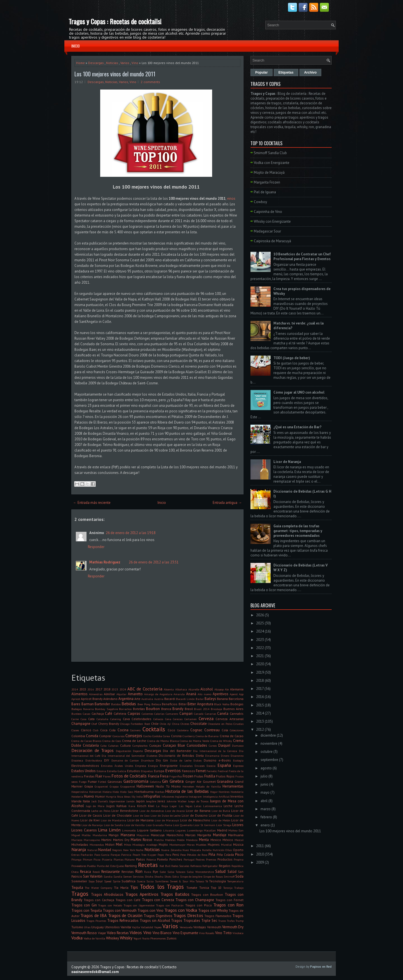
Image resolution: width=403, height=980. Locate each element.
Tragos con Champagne (195, 900)
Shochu (159, 876)
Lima (103, 830)
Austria (159, 699)
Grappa (114, 786)
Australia (147, 699)
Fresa (164, 776)
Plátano (130, 859)
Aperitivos (221, 694)
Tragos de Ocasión (125, 915)
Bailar (200, 699)
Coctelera (183, 730)
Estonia (101, 771)
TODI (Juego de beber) (292, 358)
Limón (115, 830)
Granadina (225, 782)
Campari (186, 714)
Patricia (126, 855)
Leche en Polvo (101, 811)
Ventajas (200, 927)
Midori (110, 844)
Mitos (127, 845)
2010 (260, 854)
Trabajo (239, 888)
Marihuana (236, 835)
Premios (211, 859)
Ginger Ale (193, 782)
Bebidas (129, 704)
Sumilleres (162, 881)
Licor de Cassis (91, 815)
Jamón (131, 801)
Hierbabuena (144, 792)
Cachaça (98, 714)
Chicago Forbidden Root (135, 724)
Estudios (133, 771)
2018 (107, 689)
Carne (75, 719)
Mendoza (192, 840)
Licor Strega (224, 825)
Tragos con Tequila (87, 910)
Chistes (185, 724)
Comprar (105, 736)
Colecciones (237, 730)
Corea (166, 736)
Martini (106, 840)
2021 (260, 656)
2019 (260, 672)
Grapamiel (101, 786)
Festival (223, 771)
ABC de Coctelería (145, 689)
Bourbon (153, 709)
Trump (240, 921)
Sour (99, 881)
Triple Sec (209, 921)
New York (129, 850)
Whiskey (113, 938)
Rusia (148, 872)
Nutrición (219, 850)
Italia (86, 801)
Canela (223, 714)
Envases (200, 766)
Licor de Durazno (195, 815)
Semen (127, 876)
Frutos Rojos (225, 776)
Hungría (111, 796)
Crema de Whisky (221, 741)
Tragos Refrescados (123, 921)
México (228, 840)
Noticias (112, 63)
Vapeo (158, 927)
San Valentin (93, 876)
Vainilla (126, 927)
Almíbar (109, 694)
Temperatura (235, 881)
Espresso (238, 766)
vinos (231, 198)
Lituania (169, 830)
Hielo (116, 792)
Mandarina (100, 835)
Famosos (188, 771)
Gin (165, 781)
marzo (266, 809)
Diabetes (152, 756)
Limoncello (129, 830)
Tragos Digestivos (158, 916)
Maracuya (158, 835)
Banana (222, 699)
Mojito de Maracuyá (269, 172)
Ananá (191, 694)
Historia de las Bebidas (187, 791)
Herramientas (233, 786)
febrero (266, 817)
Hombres (224, 792)
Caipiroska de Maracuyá (272, 241)
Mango (114, 835)
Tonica (204, 888)
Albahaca (181, 689)
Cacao (86, 714)
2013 (260, 721)
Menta (204, 840)
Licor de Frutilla (221, 815)
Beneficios (170, 704)
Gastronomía (136, 781)
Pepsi (161, 855)
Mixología (139, 845)
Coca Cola (108, 730)
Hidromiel (95, 792)
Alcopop (219, 689)
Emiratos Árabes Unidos (117, 766)
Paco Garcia (102, 855)
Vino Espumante (185, 933)
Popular (262, 72)
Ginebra (177, 781)
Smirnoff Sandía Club (270, 153)
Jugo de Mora (95, 806)
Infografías (152, 796)
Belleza (156, 704)
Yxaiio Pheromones (154, 938)
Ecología (238, 760)
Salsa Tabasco (176, 872)
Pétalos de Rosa (197, 855)
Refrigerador (210, 866)
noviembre (269, 743)
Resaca (85, 872)
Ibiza (120, 796)
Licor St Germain (204, 825)
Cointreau (212, 730)
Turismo (77, 927)
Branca (166, 709)
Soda (239, 876)
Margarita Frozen (267, 182)
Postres (200, 859)
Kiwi (151, 806)
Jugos (111, 806)
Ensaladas (186, 766)
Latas (198, 806)
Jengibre (151, 801)
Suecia (141, 881)
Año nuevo (204, 694)
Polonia (151, 859)
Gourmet (209, 782)
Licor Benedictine (125, 811)
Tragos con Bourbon (207, 895)
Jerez (161, 801)
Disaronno (237, 756)
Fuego (83, 782)
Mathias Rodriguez (105, 562)
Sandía (118, 876)
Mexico (216, 840)
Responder (96, 547)
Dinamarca (212, 756)
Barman (88, 704)
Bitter (183, 704)
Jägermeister (117, 801)
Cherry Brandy (109, 724)
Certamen (191, 719)
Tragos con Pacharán (170, 905)
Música (238, 844)
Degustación (124, 751)
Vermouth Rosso (84, 933)
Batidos (116, 704)
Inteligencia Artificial (216, 796)
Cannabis (237, 714)
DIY (107, 760)
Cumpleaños (140, 746)
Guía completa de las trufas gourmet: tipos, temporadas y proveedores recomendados (298, 531)
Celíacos (158, 719)
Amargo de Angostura (158, 694)
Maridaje (220, 835)
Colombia (78, 736)
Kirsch (142, 806)
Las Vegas (186, 806)
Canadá (199, 714)
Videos (136, 932)
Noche (140, 850)
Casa (84, 719)
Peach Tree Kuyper (145, 855)
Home (80, 63)
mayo (265, 792)
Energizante (169, 766)
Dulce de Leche (181, 760)
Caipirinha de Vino (268, 212)
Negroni (117, 850)
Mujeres (214, 844)
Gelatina (155, 782)
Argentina (126, 699)
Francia (154, 776)
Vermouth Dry (233, 927)
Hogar (214, 792)
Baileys (210, 699)
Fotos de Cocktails (129, 776)
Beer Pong (144, 704)
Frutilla (210, 776)
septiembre (269, 760)
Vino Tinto (223, 933)
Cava (126, 719)
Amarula (179, 694)
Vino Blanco (162, 933)
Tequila (77, 888)
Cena (168, 719)
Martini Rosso (141, 840)
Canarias (210, 714)
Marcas (190, 835)
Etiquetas (147, 771)
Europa (159, 771)
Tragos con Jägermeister (139, 905)
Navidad (105, 850)
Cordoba (157, 736)
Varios (125, 63)
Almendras (96, 694)
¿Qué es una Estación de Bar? (297, 427)
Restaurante (111, 872)
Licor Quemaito (183, 825)
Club (96, 730)
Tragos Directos (188, 915)
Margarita (204, 835)
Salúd (232, 872)
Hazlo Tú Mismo (168, 786)
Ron (139, 871)
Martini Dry (121, 840)
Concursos (119, 736)
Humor (100, 796)
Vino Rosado (207, 933)
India (140, 796)
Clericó (86, 730)
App (241, 694)
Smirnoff (229, 876)
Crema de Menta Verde (194, 741)
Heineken (188, 786)
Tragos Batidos (175, 894)
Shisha (149, 876)
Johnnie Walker (177, 801)
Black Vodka (222, 704)
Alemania (237, 689)
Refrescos (196, 866)
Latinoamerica (213, 806)
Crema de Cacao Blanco (86, 741)
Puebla (91, 866)
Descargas (96, 63)
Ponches (176, 859)
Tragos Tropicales (186, 921)
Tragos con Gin (84, 905)
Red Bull (165, 866)
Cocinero (135, 730)
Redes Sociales (180, 866)
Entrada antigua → (227, 503)
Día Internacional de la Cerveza (215, 751)
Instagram (195, 796)
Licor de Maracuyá (167, 820)
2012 (260, 729)
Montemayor (177, 845)
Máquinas (143, 835)
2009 (260, 862)
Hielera (107, 792)
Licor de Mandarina (113, 820)
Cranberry (189, 736)
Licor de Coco (141, 816)
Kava (132, 806)
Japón (140, 801)
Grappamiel (128, 786)
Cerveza (206, 718)
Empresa (141, 766)
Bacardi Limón (185, 699)
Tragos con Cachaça (99, 900)
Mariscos (77, 840)
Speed (108, 881)
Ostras (75, 855)
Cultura (125, 745)
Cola (225, 730)
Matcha (159, 840)
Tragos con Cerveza (158, 900)
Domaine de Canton (125, 760)
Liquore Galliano (150, 830)
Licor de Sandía (114, 825)
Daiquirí (224, 745)
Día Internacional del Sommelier (123, 756)
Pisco (239, 855)
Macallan (210, 830)
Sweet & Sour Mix (182, 881)
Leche (228, 806)
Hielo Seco (127, 792)
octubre (267, 752)
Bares (76, 704)
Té (207, 881)
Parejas (115, 855)
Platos (140, 859)
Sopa (92, 881)
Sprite (117, 881)
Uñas (87, 927)
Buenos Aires (234, 709)
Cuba (104, 746)
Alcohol (207, 689)
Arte (137, 699)
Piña (212, 855)
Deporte (138, 751)
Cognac (196, 730)
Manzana (128, 835)
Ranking (131, 866)
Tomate (192, 888)
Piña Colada (225, 855)
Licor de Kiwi (90, 820)
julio (264, 776)
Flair (99, 776)
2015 (83, 689)
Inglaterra (181, 796)
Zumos (172, 938)
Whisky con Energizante (272, 221)
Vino (135, 63)
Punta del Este (106, 866)
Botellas (139, 709)
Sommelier (79, 881)
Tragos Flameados (218, 916)
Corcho (147, 736)
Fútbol (102, 782)
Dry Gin (162, 760)
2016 (91, 689)
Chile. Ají (165, 724)
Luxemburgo (195, 830)
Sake (163, 872)
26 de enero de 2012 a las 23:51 (154, 562)
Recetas (148, 865)
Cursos (213, 746)
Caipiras (134, 714)
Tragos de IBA (93, 915)
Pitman (88, 859)
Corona (176, 736)
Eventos (173, 770)
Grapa (89, 786)
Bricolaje (216, 709)
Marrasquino (92, 840)
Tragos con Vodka (181, 910)
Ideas (127, 796)
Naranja (79, 849)
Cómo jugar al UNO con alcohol (299, 392)
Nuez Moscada (192, 850)
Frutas (199, 776)
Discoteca (77, 760)
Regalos (225, 866)
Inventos (237, 796)
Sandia (108, 876)
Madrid (222, 830)
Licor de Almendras (152, 811)
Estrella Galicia (117, 771)
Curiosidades (197, 745)
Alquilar (121, 694)
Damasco (238, 746)
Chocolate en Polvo (220, 724)
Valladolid (147, 927)
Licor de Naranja (92, 825)
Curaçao (155, 745)
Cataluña (102, 719)
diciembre (268, 735)
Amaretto (135, 694)
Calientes (147, 714)
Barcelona (236, 699)
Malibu (86, 835)
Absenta (169, 689)
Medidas (170, 840)
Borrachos (125, 709)
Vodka (77, 938)
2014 (75, 689)
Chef (94, 724)
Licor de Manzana (141, 820)
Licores (238, 825)
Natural (92, 850)
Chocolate (199, 724)
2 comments (150, 82)
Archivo (311, 72)
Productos (225, 859)
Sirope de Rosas (213, 876)
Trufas (231, 921)
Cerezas (178, 719)
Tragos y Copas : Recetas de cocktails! (115, 21)
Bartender (102, 704)
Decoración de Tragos (92, 750)
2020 (260, 664)
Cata (91, 719)
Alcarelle (194, 689)
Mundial (226, 845)
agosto (266, 768)
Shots (168, 876)
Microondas (97, 845)
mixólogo (152, 845)
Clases (75, 730)
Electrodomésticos (85, 766)
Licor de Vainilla (134, 825)
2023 (115, 689)
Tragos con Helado (110, 905)
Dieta (200, 755)
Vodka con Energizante (272, 163)
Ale (227, 689)
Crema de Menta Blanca (163, 741)
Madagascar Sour (267, 231)
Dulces (197, 760)
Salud (220, 871)
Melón (181, 840)
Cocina (123, 730)
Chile (155, 724)
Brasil (189, 709)
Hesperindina (80, 792)
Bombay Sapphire (106, 709)
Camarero (172, 714)
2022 (260, 648)
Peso (183, 855)
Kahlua (121, 806)
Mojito (163, 844)
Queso (120, 866)
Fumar (92, 782)
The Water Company (99, 888)
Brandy (178, 709)
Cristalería (91, 745)
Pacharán (87, 855)
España (224, 765)
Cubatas (113, 746)
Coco (171, 730)
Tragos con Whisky (213, 910)
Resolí (96, 872)
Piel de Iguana (265, 192)
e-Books (225, 760)
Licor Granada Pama (159, 825)
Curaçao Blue (174, 745)
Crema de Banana (207, 736)
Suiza (150, 881)
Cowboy (260, 202)
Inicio (76, 46)
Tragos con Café (128, 900)
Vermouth (214, 927)
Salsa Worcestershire (200, 872)
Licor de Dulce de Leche (166, 816)
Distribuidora (94, 760)
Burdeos (76, 714)
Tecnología (217, 881)
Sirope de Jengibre (191, 876)
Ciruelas (238, 724)
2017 (99, 689)
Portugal (189, 859)
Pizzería (107, 859)
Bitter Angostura (200, 704)
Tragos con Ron (228, 905)
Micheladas (80, 844)
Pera (168, 855)
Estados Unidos (84, 771)
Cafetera (120, 714)
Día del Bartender (177, 751)
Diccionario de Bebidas (176, 755)
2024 (123, 689)
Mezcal (239, 840)
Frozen (188, 776)
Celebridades (141, 719)
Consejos (134, 735)
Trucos (222, 921)
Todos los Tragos (162, 887)
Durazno (210, 760)
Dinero (225, 756)
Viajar (102, 933)
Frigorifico (176, 776)
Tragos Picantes (96, 921)
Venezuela (186, 927)
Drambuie (147, 760)
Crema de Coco (112, 741)
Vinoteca (238, 933)
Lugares (181, 830)
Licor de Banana (198, 811)
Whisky (126, 938)
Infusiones (168, 796)
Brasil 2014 (202, 709)
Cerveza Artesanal (229, 719)
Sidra (175, 876)
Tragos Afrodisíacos (107, 895)
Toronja (228, 888)
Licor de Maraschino (195, 820)
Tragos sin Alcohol (155, 921)
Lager (173, 806)
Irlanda (76, 801)
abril (264, 801)
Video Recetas (118, 933)
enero (265, 825)
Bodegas (237, 704)
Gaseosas (115, 782)
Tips (134, 887)
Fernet (201, 771)
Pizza (97, 859)
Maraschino (175, 835)
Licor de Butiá (221, 811)
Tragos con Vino (150, 910)
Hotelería (77, 796)
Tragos (80, 894)
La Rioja (162, 806)
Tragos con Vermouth (120, 910)
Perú (176, 855)
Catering (116, 719)
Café (109, 714)
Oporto (238, 850)
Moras (191, 845)
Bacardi (170, 699)
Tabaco (200, 881)
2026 (260, 615)
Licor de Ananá (175, 811)
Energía (153, 766)
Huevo (89, 796)
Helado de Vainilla (208, 786)
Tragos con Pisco (199, 905)
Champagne (81, 724)
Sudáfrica (128, 881)
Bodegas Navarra (83, 709)
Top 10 (216, 888)
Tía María (121, 888)
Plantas (119, 859)
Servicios (138, 876)
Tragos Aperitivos (142, 894)
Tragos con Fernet (229, 900)
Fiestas (89, 776)
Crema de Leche (134, 741)
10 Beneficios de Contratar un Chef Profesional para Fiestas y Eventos (302, 257)
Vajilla (136, 927)
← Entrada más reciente (92, 503)
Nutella (207, 850)
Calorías (159, 714)
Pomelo (162, 859)
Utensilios (112, 927)
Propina (239, 859)
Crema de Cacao (232, 736)
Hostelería (237, 792)
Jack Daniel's (100, 801)
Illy (133, 796)
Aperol (234, 694)
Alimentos (79, 694)
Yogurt (137, 938)
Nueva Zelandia (171, 850)
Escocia (211, 766)
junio (264, 784)
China (176, 724)
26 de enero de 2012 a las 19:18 (131, 533)
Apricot (76, 699)
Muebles (201, 845)
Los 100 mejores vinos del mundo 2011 (115, 74)
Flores (107, 776)
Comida (92, 736)
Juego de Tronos (198, 801)
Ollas (229, 850)
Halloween (145, 786)
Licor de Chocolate (118, 815)
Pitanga (76, 859)
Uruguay (97, 927)
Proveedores (79, 866)
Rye (155, 872)
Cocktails (154, 729)
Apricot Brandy (92, 699)
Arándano (110, 699)
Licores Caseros (84, 830)
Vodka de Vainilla (94, 938)
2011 (260, 846)
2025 (260, 623)
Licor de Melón (221, 820)
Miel (119, 844)
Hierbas (160, 792)
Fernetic (212, 771)
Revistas (128, 872)
